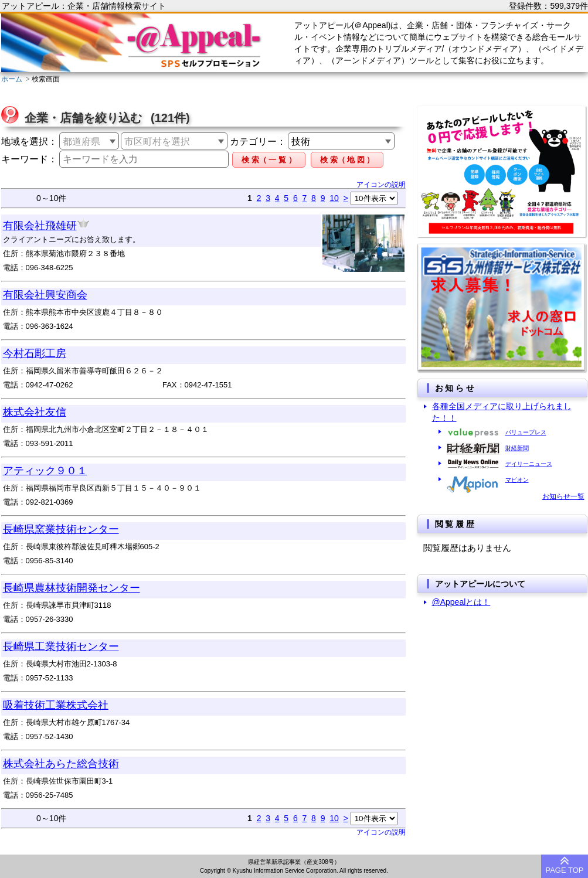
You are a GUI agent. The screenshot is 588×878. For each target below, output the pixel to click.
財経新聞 (517, 448)
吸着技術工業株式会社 (56, 705)
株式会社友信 (35, 412)
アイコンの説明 (381, 185)
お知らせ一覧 (563, 496)
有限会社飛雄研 (40, 226)
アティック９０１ (45, 471)
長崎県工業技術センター (61, 646)
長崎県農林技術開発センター (72, 588)
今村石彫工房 (35, 353)
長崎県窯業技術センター (61, 529)
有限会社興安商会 (45, 295)
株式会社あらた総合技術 (61, 764)
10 (334, 198)
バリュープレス (526, 432)
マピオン (517, 480)
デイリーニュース (529, 464)
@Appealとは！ (461, 602)
